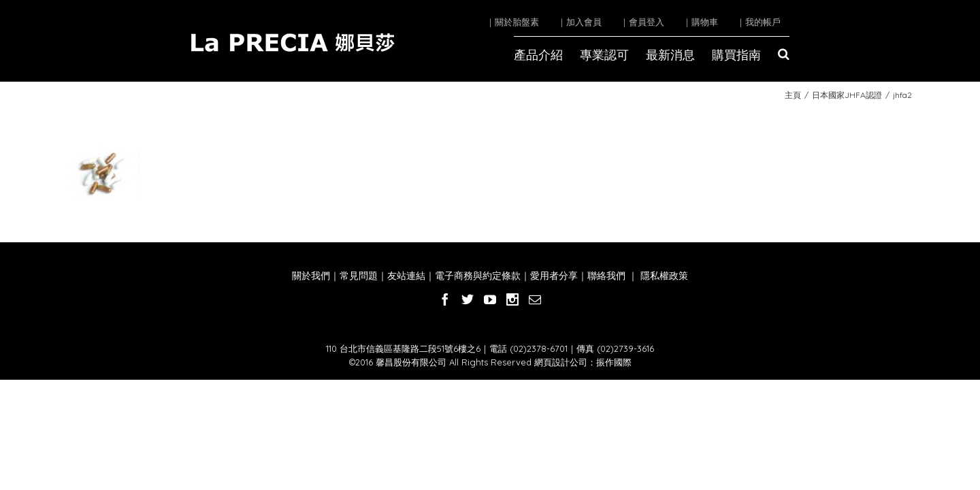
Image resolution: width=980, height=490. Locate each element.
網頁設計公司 (561, 362)
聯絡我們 (606, 276)
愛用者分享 (554, 276)
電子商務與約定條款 (478, 276)
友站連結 (406, 276)
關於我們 (311, 276)
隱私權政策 (663, 276)
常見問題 (359, 276)
